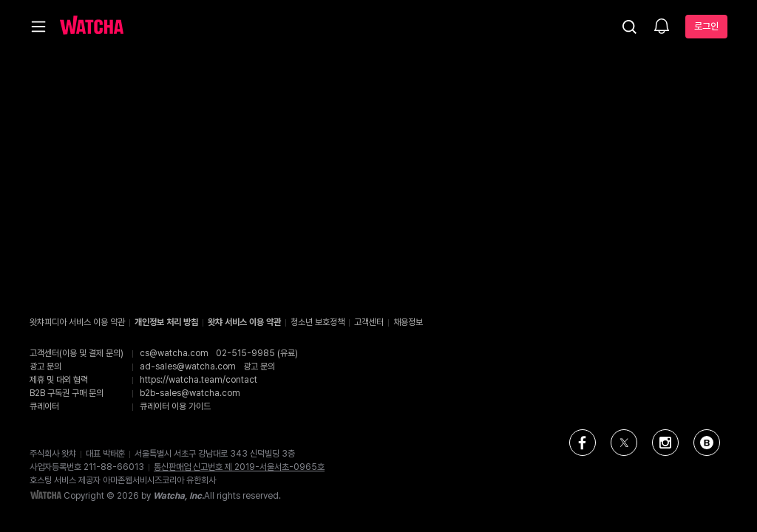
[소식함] (662, 27)
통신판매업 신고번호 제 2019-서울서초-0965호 (239, 467)
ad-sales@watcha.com (188, 366)
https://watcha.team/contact (198, 380)
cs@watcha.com (174, 353)
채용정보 (408, 322)
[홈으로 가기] (92, 27)
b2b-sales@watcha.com (190, 393)
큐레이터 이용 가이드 (175, 406)
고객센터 (369, 322)
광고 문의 (259, 366)
